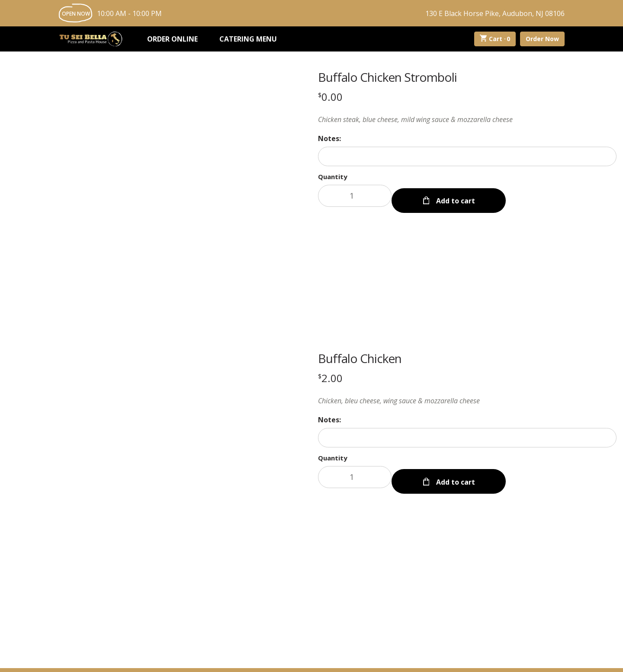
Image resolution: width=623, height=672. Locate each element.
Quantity (333, 177)
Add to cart (455, 196)
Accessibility (473, 657)
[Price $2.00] (330, 256)
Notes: (329, 138)
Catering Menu (248, 39)
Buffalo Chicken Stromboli (387, 77)
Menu (183, 576)
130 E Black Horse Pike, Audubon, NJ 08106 (495, 13)
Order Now (542, 39)
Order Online (172, 39)
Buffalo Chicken (360, 237)
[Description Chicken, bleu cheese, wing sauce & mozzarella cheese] (467, 279)
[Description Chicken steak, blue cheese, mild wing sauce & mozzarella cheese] (467, 119)
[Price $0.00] (330, 97)
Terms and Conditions (419, 657)
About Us (276, 576)
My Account (226, 576)
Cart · (495, 39)
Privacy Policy (362, 657)
